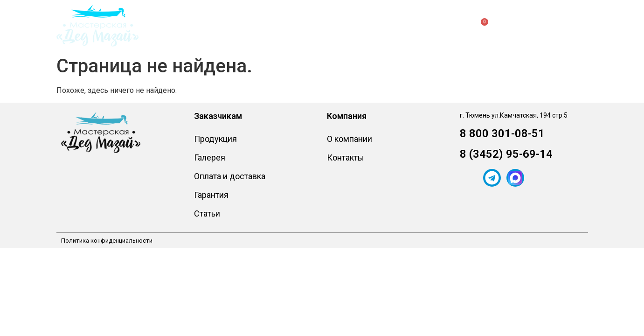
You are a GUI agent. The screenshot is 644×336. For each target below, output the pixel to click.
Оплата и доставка (230, 176)
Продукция (195, 26)
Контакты (394, 25)
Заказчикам (268, 26)
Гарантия (211, 195)
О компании (336, 25)
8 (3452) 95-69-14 (506, 154)
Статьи (207, 213)
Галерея (210, 157)
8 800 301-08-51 (502, 133)
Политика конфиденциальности (107, 241)
